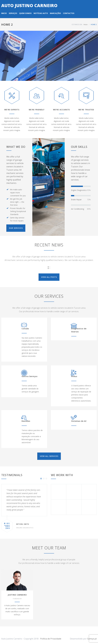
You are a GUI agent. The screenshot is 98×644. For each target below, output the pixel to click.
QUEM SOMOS (25, 13)
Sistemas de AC (79, 421)
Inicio (86, 24)
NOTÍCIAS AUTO (41, 13)
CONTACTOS (69, 13)
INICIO (4, 13)
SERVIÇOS (13, 13)
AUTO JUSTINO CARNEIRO (29, 5)
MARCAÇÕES (55, 13)
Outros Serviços (30, 376)
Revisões (26, 421)
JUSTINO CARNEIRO (17, 595)
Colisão (25, 329)
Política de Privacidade (51, 639)
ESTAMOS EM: (77, 24)
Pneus (74, 376)
